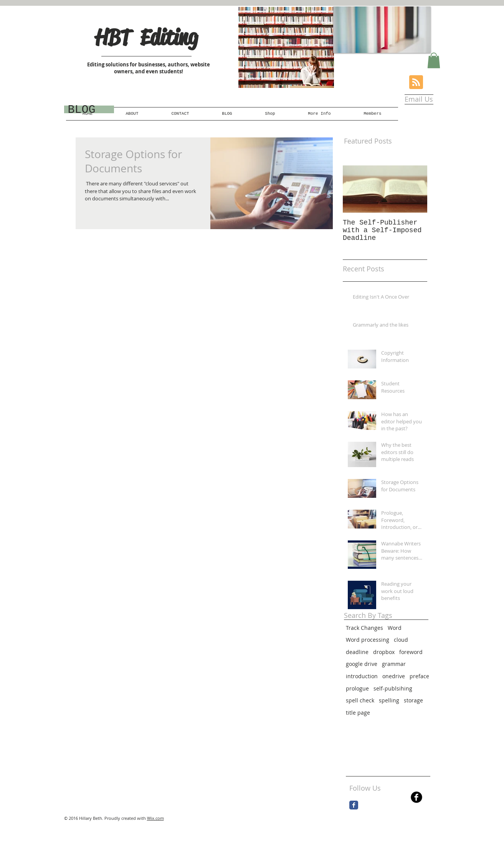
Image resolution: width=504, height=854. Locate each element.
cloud (401, 640)
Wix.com (155, 818)
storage (413, 700)
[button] (434, 60)
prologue (357, 688)
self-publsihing (393, 688)
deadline (357, 652)
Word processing (368, 640)
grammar (394, 664)
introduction (362, 676)
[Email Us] (419, 99)
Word (395, 628)
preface (419, 676)
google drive (362, 664)
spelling (389, 700)
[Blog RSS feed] (416, 83)
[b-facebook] (416, 797)
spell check (360, 700)
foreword (411, 652)
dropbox (384, 652)
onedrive (394, 676)
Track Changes (364, 628)
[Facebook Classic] (354, 805)
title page (358, 713)
